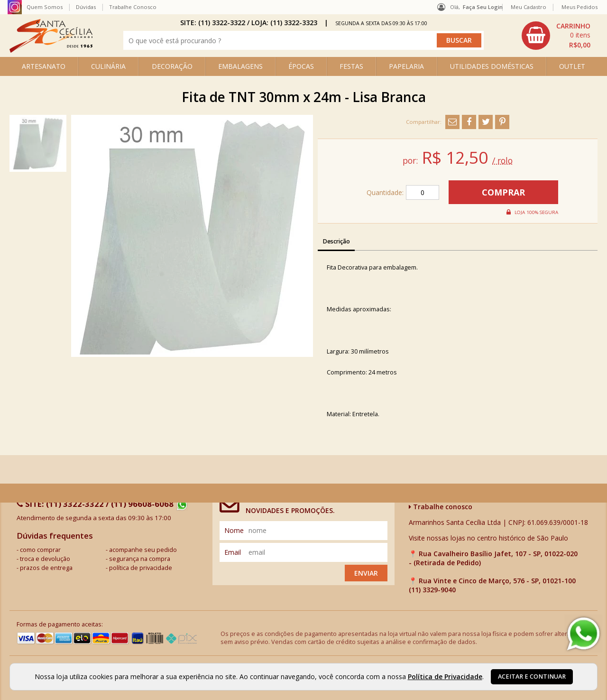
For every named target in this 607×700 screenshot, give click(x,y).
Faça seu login (483, 7)
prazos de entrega (46, 568)
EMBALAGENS (240, 66)
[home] (51, 50)
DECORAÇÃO (172, 66)
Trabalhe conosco (441, 507)
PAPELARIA (406, 66)
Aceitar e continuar (532, 677)
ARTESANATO (44, 66)
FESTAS (351, 66)
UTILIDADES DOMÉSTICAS (492, 66)
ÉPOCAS (301, 66)
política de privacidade (141, 568)
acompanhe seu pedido (143, 550)
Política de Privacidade (445, 677)
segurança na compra (140, 559)
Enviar (366, 573)
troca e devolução (45, 559)
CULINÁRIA (108, 66)
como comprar (40, 550)
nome (234, 530)
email (233, 552)
